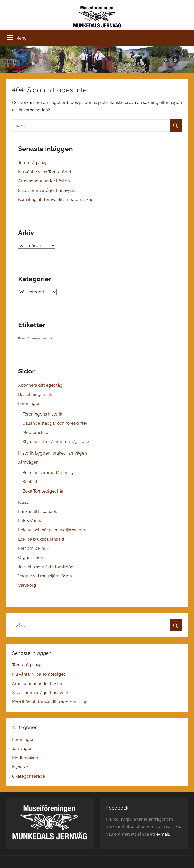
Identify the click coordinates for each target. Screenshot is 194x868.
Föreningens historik (42, 414)
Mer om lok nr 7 (33, 548)
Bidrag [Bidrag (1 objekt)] (22, 338)
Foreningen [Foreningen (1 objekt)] (34, 338)
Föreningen (29, 403)
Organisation (31, 557)
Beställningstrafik (35, 394)
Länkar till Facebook (38, 511)
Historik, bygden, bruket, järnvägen (52, 453)
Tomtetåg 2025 (33, 163)
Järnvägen (28, 462)
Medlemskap (35, 432)
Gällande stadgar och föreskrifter (55, 423)
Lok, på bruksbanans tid (41, 539)
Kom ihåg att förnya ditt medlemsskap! (56, 199)
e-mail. (163, 834)
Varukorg (27, 585)
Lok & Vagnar (31, 521)
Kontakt (30, 482)
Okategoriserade (29, 776)
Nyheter (20, 767)
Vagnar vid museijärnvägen (45, 576)
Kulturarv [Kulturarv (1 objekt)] (48, 338)
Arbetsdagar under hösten (44, 181)
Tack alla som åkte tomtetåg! (46, 567)
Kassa (24, 502)
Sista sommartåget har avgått (47, 190)
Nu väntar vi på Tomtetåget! (45, 172)
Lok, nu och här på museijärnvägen (52, 530)
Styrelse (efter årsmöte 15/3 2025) (56, 442)
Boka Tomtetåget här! (43, 491)
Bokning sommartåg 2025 (48, 473)
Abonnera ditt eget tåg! (41, 385)
